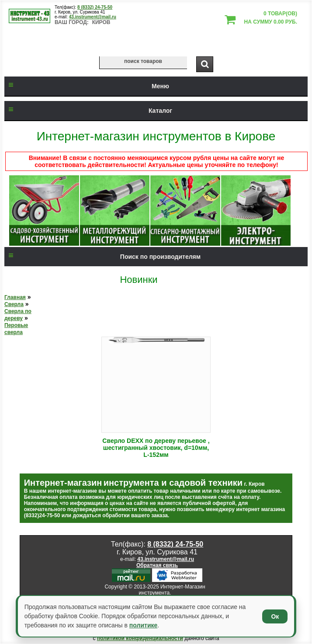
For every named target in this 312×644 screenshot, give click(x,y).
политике (143, 625)
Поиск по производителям (102, 257)
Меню (87, 86)
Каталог (88, 111)
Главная (15, 297)
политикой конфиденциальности (140, 638)
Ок (275, 616)
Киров (101, 22)
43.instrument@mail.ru (93, 17)
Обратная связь (157, 565)
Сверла (14, 304)
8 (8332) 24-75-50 (95, 7)
